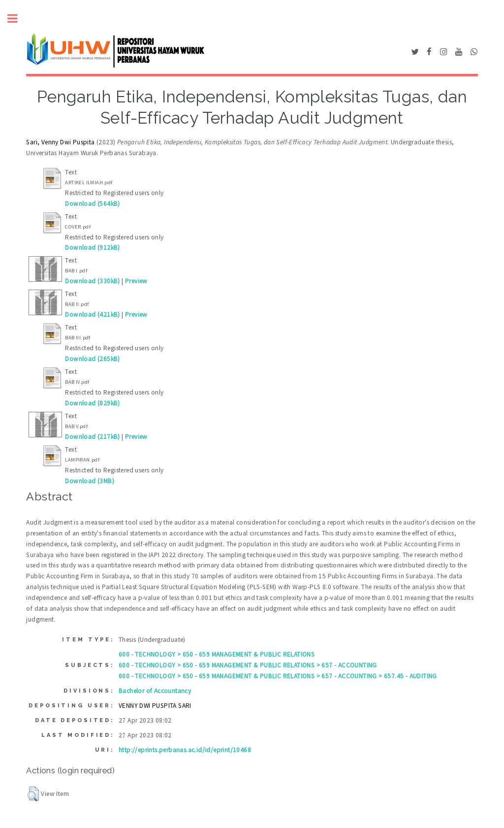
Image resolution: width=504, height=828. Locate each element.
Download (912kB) (92, 248)
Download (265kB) (92, 359)
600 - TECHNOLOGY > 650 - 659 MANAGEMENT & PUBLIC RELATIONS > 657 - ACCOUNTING (248, 665)
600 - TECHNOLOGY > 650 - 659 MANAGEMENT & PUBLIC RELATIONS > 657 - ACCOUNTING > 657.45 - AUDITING (278, 676)
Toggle (18, 18)
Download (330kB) (92, 281)
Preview (136, 281)
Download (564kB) (92, 204)
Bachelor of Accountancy (155, 691)
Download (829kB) (92, 403)
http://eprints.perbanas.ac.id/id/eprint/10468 (185, 750)
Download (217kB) (92, 437)
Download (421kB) (92, 315)
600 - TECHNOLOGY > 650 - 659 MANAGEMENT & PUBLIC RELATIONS (217, 654)
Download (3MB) (90, 481)
